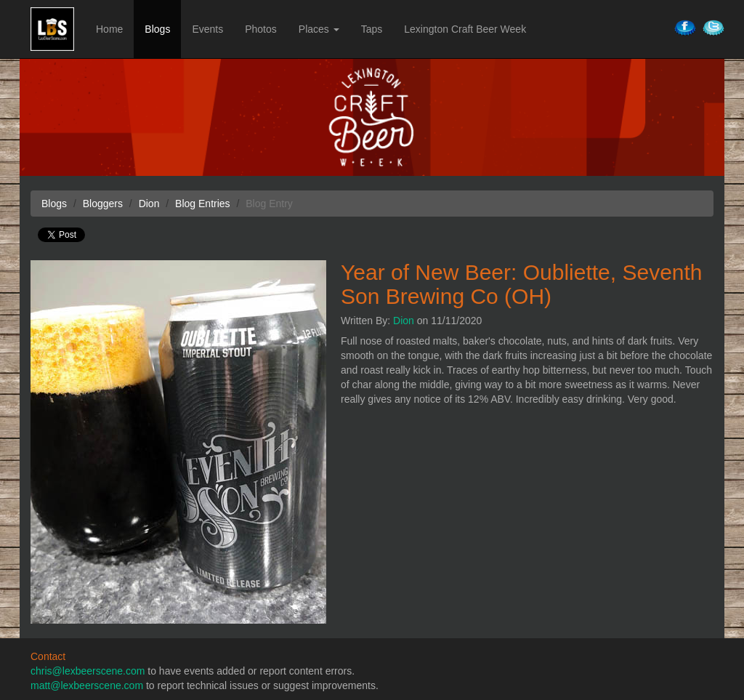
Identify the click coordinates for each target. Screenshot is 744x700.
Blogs (157, 29)
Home (109, 29)
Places (319, 29)
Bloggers (103, 204)
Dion (404, 321)
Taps (372, 29)
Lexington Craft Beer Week (465, 29)
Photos (261, 29)
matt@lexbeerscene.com (87, 685)
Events (207, 29)
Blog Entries (202, 204)
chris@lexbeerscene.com (88, 671)
